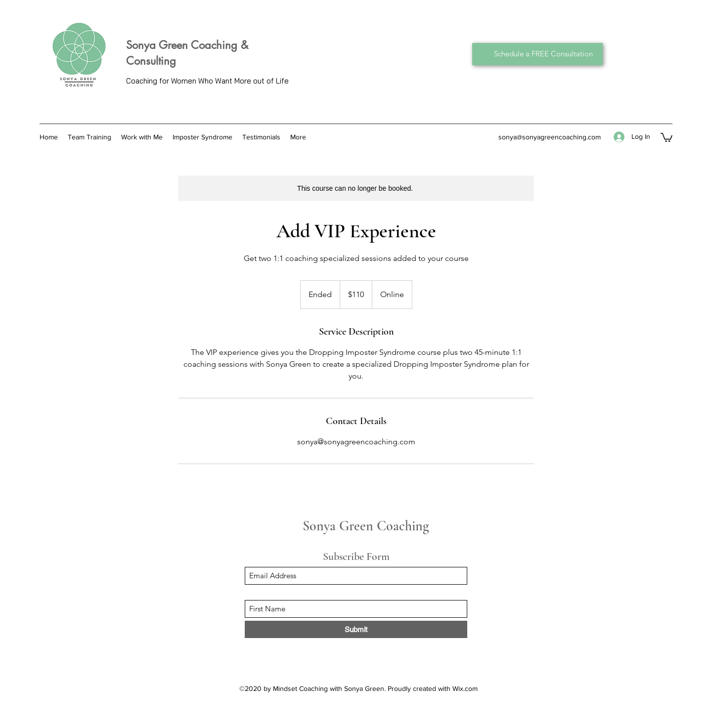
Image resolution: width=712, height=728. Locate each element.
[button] (667, 137)
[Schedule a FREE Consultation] (537, 54)
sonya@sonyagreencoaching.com (550, 137)
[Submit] (356, 629)
